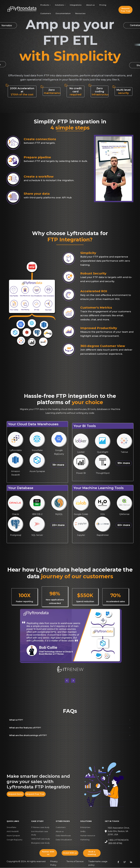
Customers (46, 13)
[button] (73, 681)
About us (90, 5)
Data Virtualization (64, 840)
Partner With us (48, 853)
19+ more (58, 465)
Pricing (103, 5)
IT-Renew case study (40, 827)
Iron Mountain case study (40, 833)
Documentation (63, 13)
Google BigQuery (15, 840)
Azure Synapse (13, 836)
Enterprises (85, 827)
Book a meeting (92, 853)
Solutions (59, 5)
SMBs (83, 832)
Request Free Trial (125, 10)
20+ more (58, 525)
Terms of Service (75, 862)
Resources (80, 13)
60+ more (124, 525)
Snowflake (11, 827)
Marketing (85, 840)
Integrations (76, 5)
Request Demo (15, 794)
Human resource (88, 836)
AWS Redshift (13, 832)
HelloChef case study (41, 839)
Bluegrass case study (40, 843)
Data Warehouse (63, 836)
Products (45, 5)
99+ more (124, 463)
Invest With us (70, 853)
